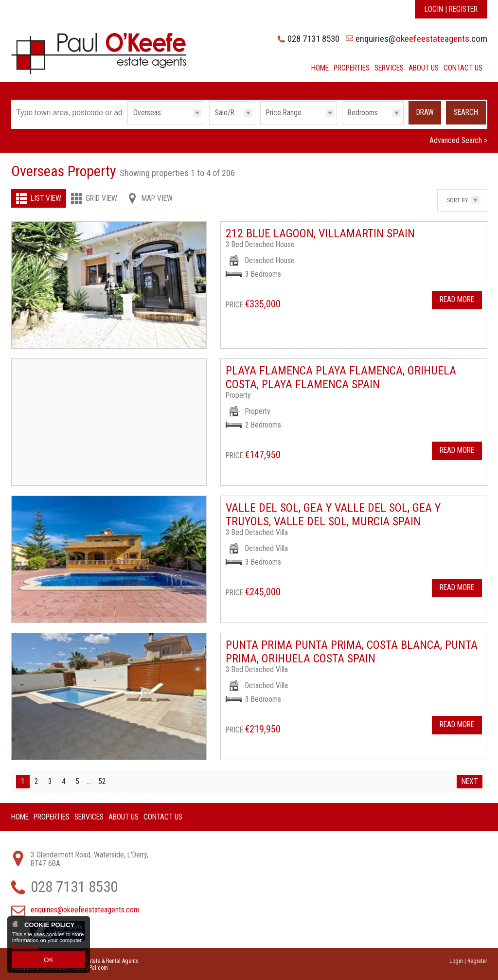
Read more (25, 949)
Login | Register (451, 9)
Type (128, 124)
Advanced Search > (458, 140)
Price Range (284, 113)
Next (470, 781)
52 (102, 781)
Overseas (147, 113)
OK (49, 961)
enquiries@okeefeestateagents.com (85, 909)
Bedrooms (363, 113)
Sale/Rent (230, 113)
